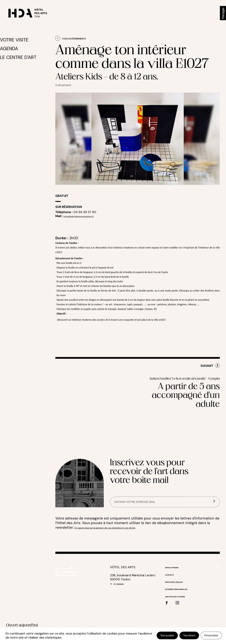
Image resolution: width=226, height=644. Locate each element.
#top (216, 589)
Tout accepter (167, 635)
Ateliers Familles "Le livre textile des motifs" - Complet (179, 401)
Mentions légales (178, 602)
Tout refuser (189, 635)
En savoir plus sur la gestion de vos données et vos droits (122, 548)
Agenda (12, 47)
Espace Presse (175, 588)
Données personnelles (181, 609)
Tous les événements (79, 38)
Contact (172, 595)
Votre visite (16, 39)
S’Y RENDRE (122, 604)
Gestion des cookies (180, 617)
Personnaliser (211, 635)
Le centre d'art (19, 54)
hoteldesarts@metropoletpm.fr (86, 216)
